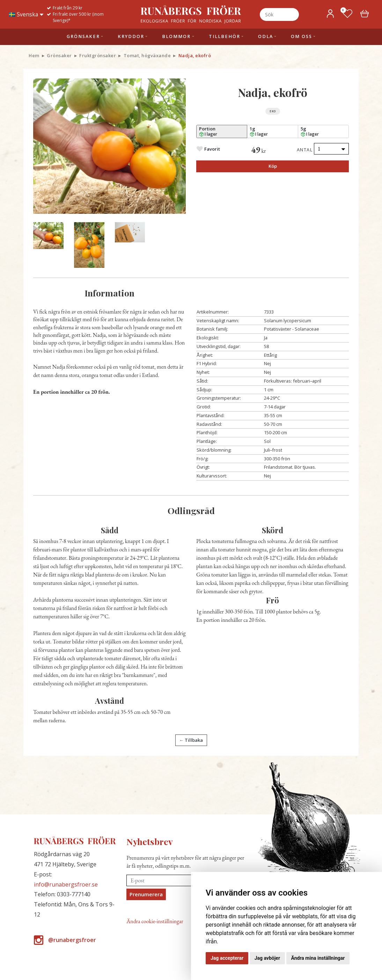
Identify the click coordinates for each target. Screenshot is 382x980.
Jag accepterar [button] (227, 958)
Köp (273, 166)
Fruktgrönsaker (98, 55)
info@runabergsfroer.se (66, 884)
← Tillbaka (191, 740)
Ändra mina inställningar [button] (318, 958)
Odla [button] (266, 36)
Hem (34, 55)
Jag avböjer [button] (267, 958)
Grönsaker (59, 55)
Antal (305, 150)
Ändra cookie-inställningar (155, 921)
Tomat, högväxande (147, 55)
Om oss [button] (302, 36)
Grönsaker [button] (83, 36)
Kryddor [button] (131, 36)
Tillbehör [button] (225, 36)
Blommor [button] (176, 36)
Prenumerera (146, 894)
